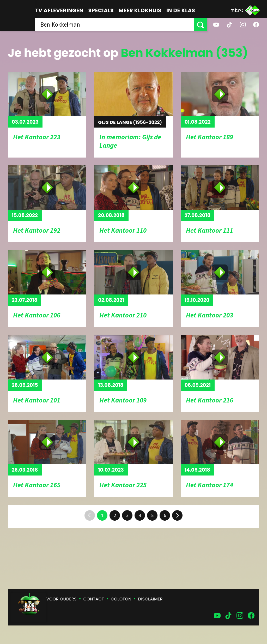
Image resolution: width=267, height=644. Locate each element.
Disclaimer (150, 599)
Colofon (121, 599)
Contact (94, 599)
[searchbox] (115, 25)
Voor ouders (62, 599)
